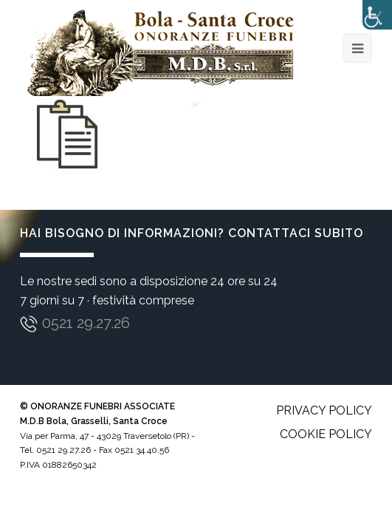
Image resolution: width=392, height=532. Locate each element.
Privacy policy (324, 410)
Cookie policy (326, 434)
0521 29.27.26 (86, 323)
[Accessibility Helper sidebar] (377, 15)
